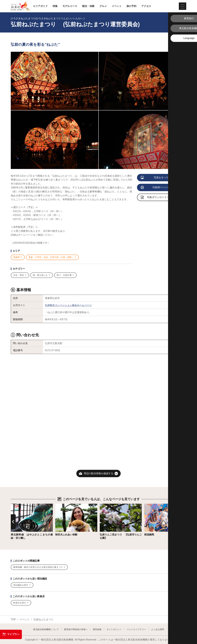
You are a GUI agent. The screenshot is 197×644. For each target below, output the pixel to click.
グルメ (103, 6)
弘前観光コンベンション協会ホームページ (68, 305)
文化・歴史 (20, 275)
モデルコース (70, 6)
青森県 (18, 257)
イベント (117, 6)
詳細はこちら (18, 505)
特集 (55, 6)
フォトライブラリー (136, 629)
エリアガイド (40, 6)
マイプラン (11, 634)
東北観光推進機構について (46, 629)
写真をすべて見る (157, 178)
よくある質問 (158, 629)
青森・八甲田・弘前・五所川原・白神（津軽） (52, 257)
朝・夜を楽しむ (42, 275)
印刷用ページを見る (158, 188)
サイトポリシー (114, 629)
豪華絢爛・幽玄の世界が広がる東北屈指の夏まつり (39, 567)
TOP (13, 619)
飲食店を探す (21, 603)
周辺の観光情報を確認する (98, 473)
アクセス (146, 6)
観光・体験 (88, 6)
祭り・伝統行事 (65, 275)
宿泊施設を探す (22, 585)
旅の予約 (131, 6)
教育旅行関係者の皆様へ (76, 629)
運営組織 (97, 629)
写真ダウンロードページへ (159, 198)
